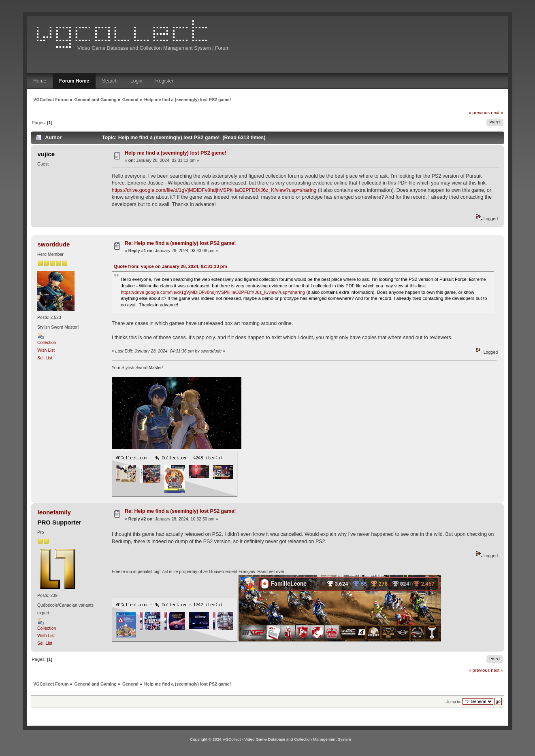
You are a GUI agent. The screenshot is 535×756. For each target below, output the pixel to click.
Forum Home (74, 81)
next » (497, 113)
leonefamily (54, 512)
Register (164, 81)
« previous (479, 113)
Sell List (45, 358)
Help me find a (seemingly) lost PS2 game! (176, 153)
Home (40, 81)
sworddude (54, 244)
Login (136, 81)
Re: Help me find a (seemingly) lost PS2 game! (180, 243)
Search (110, 81)
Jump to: (454, 702)
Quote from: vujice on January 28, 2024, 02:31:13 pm (171, 266)
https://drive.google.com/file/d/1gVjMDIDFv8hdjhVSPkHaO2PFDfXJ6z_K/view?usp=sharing (214, 190)
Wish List (46, 350)
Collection (47, 342)
